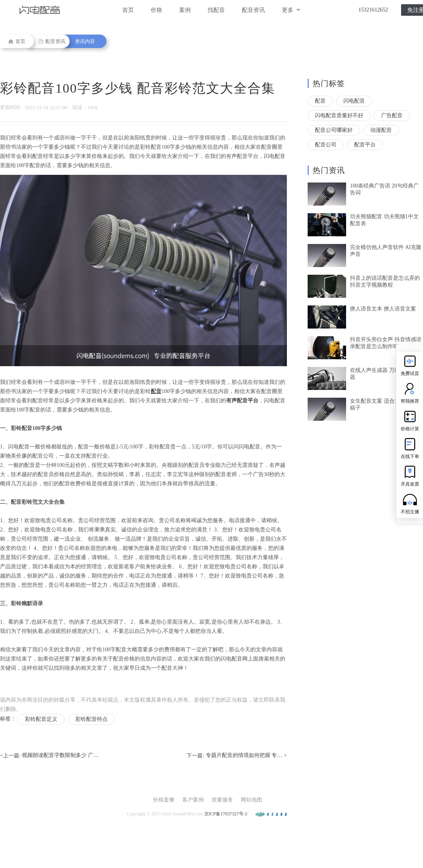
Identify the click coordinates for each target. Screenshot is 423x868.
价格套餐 (164, 800)
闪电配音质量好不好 (339, 115)
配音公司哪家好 (334, 130)
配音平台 (365, 145)
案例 (185, 10)
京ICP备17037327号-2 (226, 814)
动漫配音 (381, 130)
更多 (291, 10)
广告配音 (392, 115)
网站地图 (251, 800)
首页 (128, 10)
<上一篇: (49, 756)
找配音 (216, 10)
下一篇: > (237, 756)
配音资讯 (253, 10)
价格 (157, 10)
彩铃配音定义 (41, 719)
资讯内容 (85, 41)
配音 (320, 101)
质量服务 (222, 800)
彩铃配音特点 (92, 719)
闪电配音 (354, 101)
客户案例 (193, 800)
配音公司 (326, 145)
